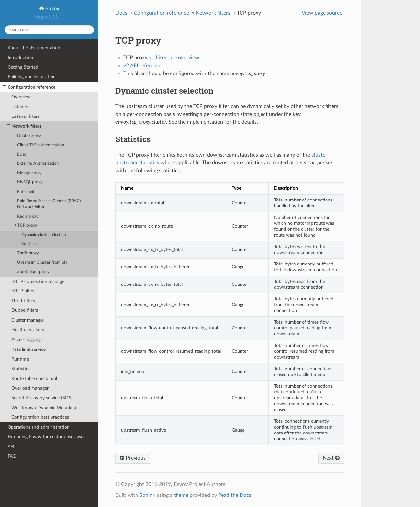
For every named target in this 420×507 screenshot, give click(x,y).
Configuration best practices (40, 417)
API (11, 446)
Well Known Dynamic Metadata (44, 408)
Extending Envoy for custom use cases (46, 437)
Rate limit (26, 192)
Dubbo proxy (29, 136)
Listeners (20, 107)
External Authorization (38, 164)
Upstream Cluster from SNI (43, 262)
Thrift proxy (28, 253)
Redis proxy (28, 216)
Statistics (29, 244)
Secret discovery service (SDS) (42, 398)
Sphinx (147, 495)
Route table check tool (34, 379)
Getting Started (23, 67)
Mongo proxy (29, 173)
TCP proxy (25, 226)
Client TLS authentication (41, 145)
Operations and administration (39, 427)
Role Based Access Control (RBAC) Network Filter (49, 204)
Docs (121, 13)
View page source (322, 13)
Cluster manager (28, 320)
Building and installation (32, 77)
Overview (21, 97)
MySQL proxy (30, 182)
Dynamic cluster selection (44, 235)
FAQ (12, 456)
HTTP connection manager (39, 281)
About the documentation (34, 48)
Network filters (24, 126)
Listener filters (26, 116)
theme (181, 495)
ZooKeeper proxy (33, 272)
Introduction (20, 58)
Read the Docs (235, 495)
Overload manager (30, 388)
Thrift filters (23, 301)
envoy (52, 9)
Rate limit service (29, 349)
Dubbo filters (25, 310)
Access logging (26, 339)
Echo (22, 154)
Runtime (20, 359)
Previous (133, 458)
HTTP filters (23, 291)
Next (331, 458)
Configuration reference (29, 87)
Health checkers (28, 330)
